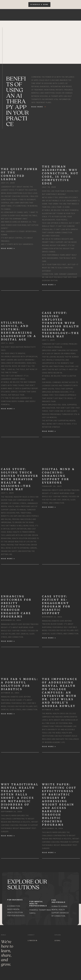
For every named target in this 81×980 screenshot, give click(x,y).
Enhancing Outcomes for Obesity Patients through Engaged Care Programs (16, 607)
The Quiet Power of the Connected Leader (19, 174)
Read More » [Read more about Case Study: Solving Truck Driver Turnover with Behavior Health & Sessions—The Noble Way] (8, 559)
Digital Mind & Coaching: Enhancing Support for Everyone (58, 476)
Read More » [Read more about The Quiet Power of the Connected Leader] (8, 249)
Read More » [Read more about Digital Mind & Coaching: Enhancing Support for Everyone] (49, 507)
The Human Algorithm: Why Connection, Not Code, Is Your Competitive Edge (60, 175)
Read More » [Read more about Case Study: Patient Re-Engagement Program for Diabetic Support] (49, 638)
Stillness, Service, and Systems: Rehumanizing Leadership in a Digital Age (19, 331)
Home (50, 15)
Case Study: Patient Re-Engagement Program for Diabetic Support (56, 605)
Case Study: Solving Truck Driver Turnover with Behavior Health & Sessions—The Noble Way (20, 479)
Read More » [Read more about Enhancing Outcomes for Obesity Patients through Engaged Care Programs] (8, 641)
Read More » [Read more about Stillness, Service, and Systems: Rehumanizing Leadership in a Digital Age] (8, 409)
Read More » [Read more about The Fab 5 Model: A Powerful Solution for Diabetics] (8, 714)
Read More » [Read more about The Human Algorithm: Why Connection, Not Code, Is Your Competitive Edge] (49, 285)
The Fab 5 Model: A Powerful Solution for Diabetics (20, 684)
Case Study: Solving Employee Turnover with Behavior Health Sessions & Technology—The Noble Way (61, 325)
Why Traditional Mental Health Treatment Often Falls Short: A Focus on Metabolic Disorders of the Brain (20, 796)
